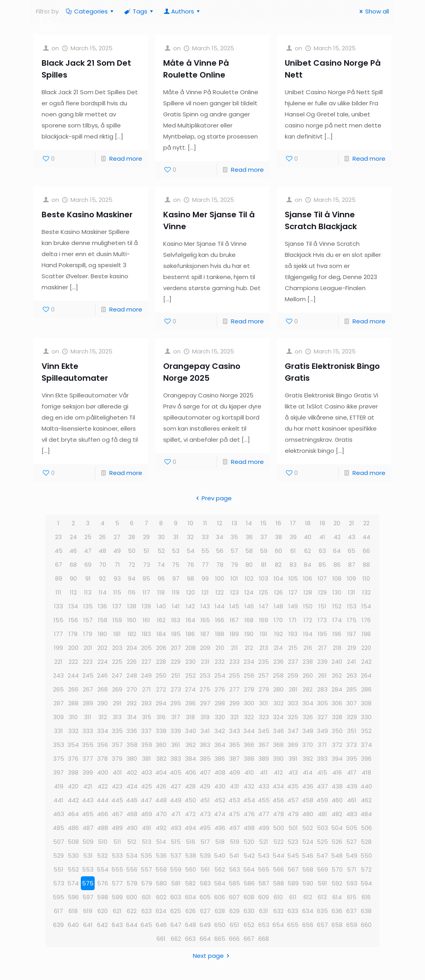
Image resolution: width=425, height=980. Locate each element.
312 (103, 717)
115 (117, 592)
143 (205, 606)
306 (337, 703)
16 (278, 523)
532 (102, 856)
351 (352, 731)
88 (366, 565)
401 (117, 772)
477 (264, 814)
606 (220, 897)
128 (308, 592)
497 (234, 828)
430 (220, 786)
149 (293, 606)
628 (220, 911)
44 (366, 537)
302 (278, 703)
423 (117, 786)
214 (278, 648)
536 (161, 856)
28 (132, 537)
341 (205, 731)
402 (132, 772)
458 (308, 800)
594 (366, 883)
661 (161, 939)
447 (146, 800)
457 (293, 800)
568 (308, 869)
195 (322, 634)
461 (352, 800)
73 (147, 565)
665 (220, 939)
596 (73, 897)
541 (234, 856)
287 (59, 703)
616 (366, 897)
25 (88, 537)
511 (117, 842)
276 (220, 689)
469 (147, 814)
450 (190, 800)
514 (161, 842)
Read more (126, 159)
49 (117, 551)
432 (249, 786)
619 (88, 911)
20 (337, 523)
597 (88, 897)
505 (352, 828)
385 (205, 759)
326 (308, 717)
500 (278, 828)
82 (278, 565)
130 (337, 592)
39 (293, 537)
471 (176, 814)
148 (278, 606)
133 (58, 606)
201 (88, 648)
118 (161, 592)
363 (205, 745)
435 (293, 786)
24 (73, 537)
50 (132, 551)
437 (322, 786)
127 (293, 592)
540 (220, 856)
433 (264, 786)
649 (205, 925)
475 (234, 814)
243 (58, 675)
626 (191, 911)
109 (352, 578)
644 (132, 925)
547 (322, 856)
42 (337, 537)
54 (191, 551)
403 (147, 772)
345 (264, 731)
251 (176, 675)
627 (205, 911)
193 (293, 634)
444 (103, 800)
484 (366, 814)
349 (322, 731)
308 (366, 703)
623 (147, 911)
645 (146, 925)
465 (88, 814)
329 (352, 717)
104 (278, 578)
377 (88, 759)
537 (176, 856)
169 (264, 620)
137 (117, 606)
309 (58, 717)
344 (249, 731)
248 (132, 675)
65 (352, 551)
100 (220, 578)
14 (249, 523)
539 (205, 856)
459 (322, 800)
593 (352, 883)
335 (117, 731)
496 (220, 828)
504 (337, 828)
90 (73, 578)
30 (161, 537)
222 (73, 662)
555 (117, 869)
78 (220, 565)
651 (234, 925)
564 (249, 869)
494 (190, 828)
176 (366, 620)
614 (337, 897)
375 (59, 759)
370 (308, 745)
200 (73, 648)
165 (205, 620)
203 (117, 648)
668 (264, 939)
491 (147, 828)
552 (73, 869)
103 (264, 578)
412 (278, 772)
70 (103, 565)
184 (161, 634)
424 (132, 786)
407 (205, 772)
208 (191, 648)
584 (220, 883)
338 (161, 731)
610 (278, 897)
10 (191, 523)
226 (132, 662)
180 (102, 634)
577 (117, 883)
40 (308, 537)
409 (234, 772)
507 (59, 842)
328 (337, 717)
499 (264, 828)
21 (352, 523)
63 (322, 551)
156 (73, 620)
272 (161, 689)
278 (249, 689)
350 (337, 731)
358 (132, 745)
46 (73, 551)
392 (308, 759)
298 (220, 703)
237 (293, 662)
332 (73, 731)
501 (293, 828)
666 (234, 939)
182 (132, 634)
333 (88, 731)
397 (58, 772)
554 (103, 869)
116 (132, 592)
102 (249, 578)
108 (337, 578)
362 (191, 745)
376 (73, 759)
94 (132, 578)
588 (278, 883)
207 (176, 648)
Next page (212, 956)
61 (293, 551)
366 (249, 745)
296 (191, 703)
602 (161, 897)
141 (176, 606)
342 (220, 731)
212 (249, 648)
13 (234, 523)
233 (234, 662)
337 (146, 731)
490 (132, 828)
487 (88, 828)
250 (161, 675)
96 (161, 578)
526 (337, 842)
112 (73, 592)
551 (58, 869)
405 (176, 772)
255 (234, 675)
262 (337, 675)
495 (205, 828)
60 (278, 551)
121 (205, 592)
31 (176, 537)
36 (249, 537)
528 (366, 842)
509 (88, 842)
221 (58, 662)
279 (264, 689)
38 (278, 537)
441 (58, 800)
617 (58, 911)
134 (73, 606)
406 (191, 772)
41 (322, 537)
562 (220, 869)
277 (234, 689)
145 (234, 606)
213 (264, 648)
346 (278, 731)
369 (293, 745)
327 (322, 717)
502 (308, 828)
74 (161, 565)
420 (73, 786)
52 (161, 551)
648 (191, 925)
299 (234, 703)
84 (308, 565)
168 (249, 620)
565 (264, 869)
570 (337, 869)
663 (190, 939)
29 (146, 537)
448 (161, 800)
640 (73, 925)
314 (132, 717)
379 (117, 759)
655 (293, 925)
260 (308, 675)
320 (220, 717)
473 (205, 814)
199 (58, 648)
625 (176, 911)
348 (308, 731)
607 (234, 897)
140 (161, 606)
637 (352, 911)
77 (205, 565)
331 (58, 731)
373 (352, 745)
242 (366, 662)
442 (73, 800)
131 (352, 592)
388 (249, 759)
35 (234, 537)
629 (234, 911)
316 (161, 717)
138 (132, 606)
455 (264, 800)
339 (176, 731)
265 (58, 689)
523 (293, 842)
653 (264, 925)
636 (337, 911)
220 (366, 648)
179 (88, 634)
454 (249, 800)
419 (59, 786)
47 (88, 551)
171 (293, 620)
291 (117, 703)
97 (176, 578)
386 (220, 759)
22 (366, 523)
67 (59, 565)
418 (366, 772)
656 (308, 925)
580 (161, 883)
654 (278, 925)
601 (146, 897)
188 (220, 634)
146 (249, 606)
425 (147, 786)
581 (176, 883)
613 (322, 897)
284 (337, 689)
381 (146, 759)
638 (366, 911)
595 (58, 897)
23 (58, 537)
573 (59, 883)
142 (190, 606)
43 (352, 537)
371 (322, 745)
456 (278, 800)
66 (366, 551)
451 (205, 800)
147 (264, 606)
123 (234, 592)
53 (176, 551)
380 (132, 759)
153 (352, 606)
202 (102, 648)
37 (264, 537)
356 (103, 745)
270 (132, 689)
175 (352, 620)
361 (176, 745)
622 (132, 911)
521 (264, 842)
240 (337, 662)
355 (88, 745)
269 (117, 689)
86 (337, 565)
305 (322, 703)
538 (191, 856)
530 (73, 856)
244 (73, 675)
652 (249, 925)
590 (308, 883)
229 (176, 662)
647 (176, 925)
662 (176, 939)
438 (337, 786)
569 (322, 869)
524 (308, 842)
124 (249, 592)
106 (308, 578)
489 (117, 828)
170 (278, 620)
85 (322, 565)
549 (352, 856)
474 (220, 814)
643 (117, 925)
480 (308, 814)
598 (103, 897)
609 (264, 897)
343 (234, 731)
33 (205, 537)
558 (161, 869)
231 (205, 662)
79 (234, 565)
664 (205, 939)
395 (352, 759)
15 (264, 523)
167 (234, 620)
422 (103, 786)
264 (366, 675)
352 (366, 731)
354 (73, 745)
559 (176, 869)
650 (220, 925)
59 (264, 551)
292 (132, 703)
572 (366, 869)
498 (249, 828)
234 (249, 662)
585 (234, 883)
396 (366, 759)
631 (264, 911)
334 (103, 731)
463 (59, 814)
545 (293, 856)
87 (352, 565)
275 (205, 689)
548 (337, 856)
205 (146, 648)
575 (88, 883)
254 (220, 675)
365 (234, 745)
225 (117, 662)
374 (366, 745)
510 (103, 842)
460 (337, 800)
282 (308, 689)
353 (59, 745)
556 (132, 869)
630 (249, 911)
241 (352, 662)
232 (220, 662)
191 (264, 634)
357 (117, 745)
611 (293, 897)
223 (88, 662)
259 (293, 675)
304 (308, 703)
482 (337, 814)
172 (308, 620)
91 (88, 578)
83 (293, 565)
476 (249, 814)
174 (337, 620)
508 (73, 842)
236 (278, 662)
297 (205, 703)
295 (176, 703)
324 (278, 717)
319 (205, 717)
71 (117, 565)
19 (322, 523)
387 (234, 759)
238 (308, 662)
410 (249, 772)
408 (220, 772)
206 (161, 648)
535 (146, 856)
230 (191, 662)
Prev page (212, 498)
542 (249, 856)
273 (176, 689)
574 (73, 883)
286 (366, 689)
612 (308, 897)
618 (73, 911)
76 (191, 565)
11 (205, 523)
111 (58, 592)
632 (278, 911)
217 (322, 648)
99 (205, 578)
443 (88, 800)
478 (278, 814)
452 (220, 800)
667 (249, 939)
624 (161, 911)
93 (117, 578)
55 (205, 551)
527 (352, 842)
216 (308, 648)
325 (293, 717)
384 (191, 759)
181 (117, 634)
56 (220, 551)
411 (264, 772)
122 (220, 592)
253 (205, 675)
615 (352, 897)
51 (146, 551)
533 (117, 856)
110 (366, 578)
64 (337, 551)
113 (88, 592)
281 (293, 689)
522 (278, 842)
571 (352, 869)
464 (73, 814)
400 (103, 772)
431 (234, 786)
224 (103, 662)
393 (322, 759)
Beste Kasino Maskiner (87, 215)
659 (352, 925)
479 (293, 814)
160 (132, 620)
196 (337, 634)
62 (308, 551)
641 (88, 925)
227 (146, 662)
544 (278, 856)
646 (161, 925)
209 (205, 648)
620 (103, 911)
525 (322, 842)
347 (293, 731)
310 (73, 717)
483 (352, 814)
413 (293, 772)
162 (161, 620)
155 (58, 620)
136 (102, 606)
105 (293, 578)
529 (58, 856)
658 (337, 925)
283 (322, 689)
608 (249, 897)
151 (322, 606)
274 (190, 689)
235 (264, 662)
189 (234, 634)
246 (102, 675)
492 (161, 828)
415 (322, 772)
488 (103, 828)
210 (220, 648)
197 (352, 634)
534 (132, 856)
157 (88, 620)
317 (176, 717)
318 (190, 717)
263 (352, 675)
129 (322, 592)
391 (293, 759)
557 (146, 869)
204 (132, 648)
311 (88, 717)
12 (220, 523)
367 (264, 745)
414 (308, 772)
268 (103, 689)
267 (88, 689)
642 (102, 925)
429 (205, 786)
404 (161, 772)
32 (190, 537)
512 (132, 842)
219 (352, 648)
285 (352, 689)
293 (147, 703)
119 (176, 592)
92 (102, 578)
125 (264, 592)
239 (322, 662)
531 (88, 856)
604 (191, 897)
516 (191, 842)
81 (264, 565)
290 (103, 703)
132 (366, 592)
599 (117, 897)
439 (352, 786)
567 (293, 869)
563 (234, 869)
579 (147, 883)
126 (278, 592)
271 (147, 689)
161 (146, 620)
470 (161, 814)
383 (176, 759)
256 (249, 675)
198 (366, 634)
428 (190, 786)
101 (234, 578)
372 (337, 745)
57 (234, 551)
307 (352, 703)
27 (117, 537)
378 (102, 759)
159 (117, 620)
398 (73, 772)
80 (249, 565)
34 (220, 537)
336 (132, 731)
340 (191, 731)
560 (191, 869)
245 (88, 675)
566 (278, 869)
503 (322, 828)
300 (249, 703)
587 (264, 883)
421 (88, 786)
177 (58, 634)
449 (176, 800)
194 (308, 634)
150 (308, 606)
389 (264, 759)
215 (293, 648)
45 (59, 551)
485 (58, 828)
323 (264, 717)
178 (73, 634)
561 (205, 869)
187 (205, 634)
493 (176, 828)
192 (278, 634)
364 (220, 745)
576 (103, 883)
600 (132, 897)
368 (278, 745)
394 (337, 759)
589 (293, 883)
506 (366, 828)
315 (147, 717)
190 (249, 634)
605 (205, 897)
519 (234, 842)
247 (117, 675)
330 (366, 717)
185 (176, 634)
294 (161, 703)
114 (103, 592)
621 (117, 911)
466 (103, 814)
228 (161, 662)
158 (103, 620)
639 (58, 925)
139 (146, 606)
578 (132, 883)
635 (322, 911)
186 (190, 634)
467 (117, 814)
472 (190, 814)
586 (249, 883)
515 (176, 842)
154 (366, 606)
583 (205, 883)
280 (278, 689)
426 (161, 786)
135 (88, 606)
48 (102, 551)
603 (176, 897)
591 (322, 883)
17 (293, 523)
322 (249, 717)
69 (88, 565)
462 (366, 800)
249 (146, 675)
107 (322, 578)
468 (132, 814)
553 (88, 869)
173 (322, 620)
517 (205, 842)
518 (220, 842)
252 (191, 675)
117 (146, 592)
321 (234, 717)
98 (191, 578)
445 (117, 800)
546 (308, 856)
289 (88, 703)
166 (220, 620)
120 (191, 592)
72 (132, 565)
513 (147, 842)
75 (176, 565)
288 (73, 703)
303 (293, 703)
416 (337, 772)
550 (366, 856)
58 (249, 551)
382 (161, 759)
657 (322, 925)
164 (191, 620)
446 (132, 800)
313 (117, 717)
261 (322, 675)
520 (249, 842)
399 (88, 772)
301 (264, 703)
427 (176, 786)
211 (234, 648)
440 (366, 786)
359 (147, 745)
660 (366, 925)
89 (59, 578)
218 (337, 648)
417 (352, 772)
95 (146, 578)
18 (308, 523)
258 (278, 675)
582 (190, 883)
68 (73, 565)
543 (264, 856)
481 (322, 814)
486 (73, 828)
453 (234, 800)
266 (73, 689)
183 (146, 634)
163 (176, 620)
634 (308, 911)
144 (220, 606)
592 (337, 883)
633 (293, 911)
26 (102, 537)
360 (161, 745)
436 (308, 786)
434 (278, 786)
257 (264, 675)
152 (337, 606)
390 (278, 759)
